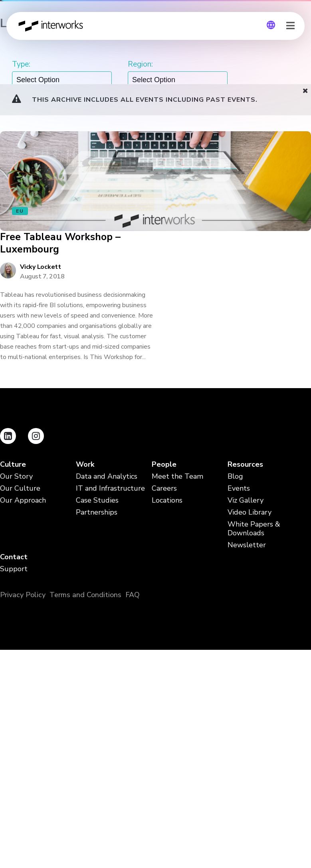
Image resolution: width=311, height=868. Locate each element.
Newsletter (247, 545)
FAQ (133, 595)
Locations (167, 500)
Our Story (16, 476)
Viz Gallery (246, 500)
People (164, 465)
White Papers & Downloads (254, 529)
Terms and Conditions (85, 595)
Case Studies (97, 500)
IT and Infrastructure (110, 488)
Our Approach (23, 500)
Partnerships (97, 512)
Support (14, 569)
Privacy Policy (23, 595)
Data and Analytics (107, 476)
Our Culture (20, 488)
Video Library (250, 512)
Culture (13, 465)
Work (85, 465)
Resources (245, 465)
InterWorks (51, 26)
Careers (164, 488)
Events (239, 488)
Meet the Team (177, 476)
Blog (235, 476)
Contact (14, 557)
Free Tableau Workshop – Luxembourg (60, 244)
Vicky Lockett (41, 267)
